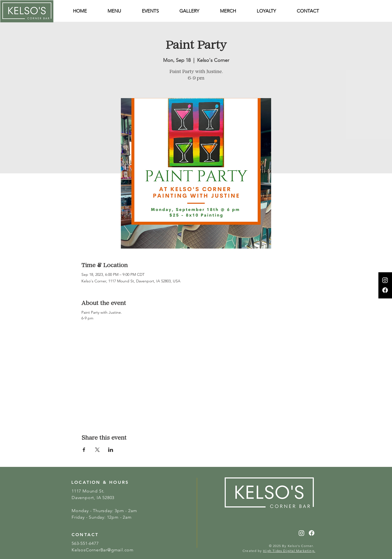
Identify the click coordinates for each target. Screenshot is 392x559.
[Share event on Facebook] (84, 450)
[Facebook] (385, 290)
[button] (308, 11)
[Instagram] (385, 280)
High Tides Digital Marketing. (289, 551)
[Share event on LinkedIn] (111, 450)
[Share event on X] (97, 450)
